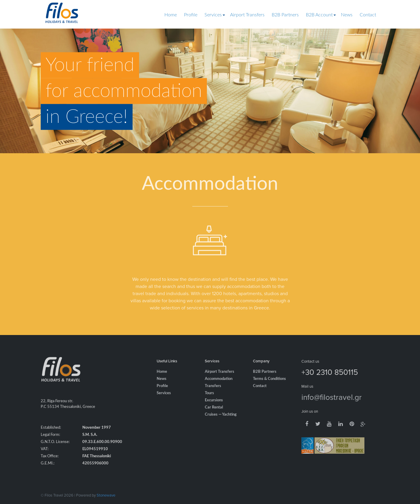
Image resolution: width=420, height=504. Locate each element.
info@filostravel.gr (332, 403)
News (347, 15)
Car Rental (214, 414)
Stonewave (106, 495)
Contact (368, 15)
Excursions (214, 407)
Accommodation (219, 385)
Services (213, 15)
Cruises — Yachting (221, 421)
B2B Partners (285, 15)
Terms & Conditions (269, 385)
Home (171, 15)
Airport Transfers (247, 15)
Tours (209, 400)
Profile (191, 15)
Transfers (213, 393)
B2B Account (319, 15)
